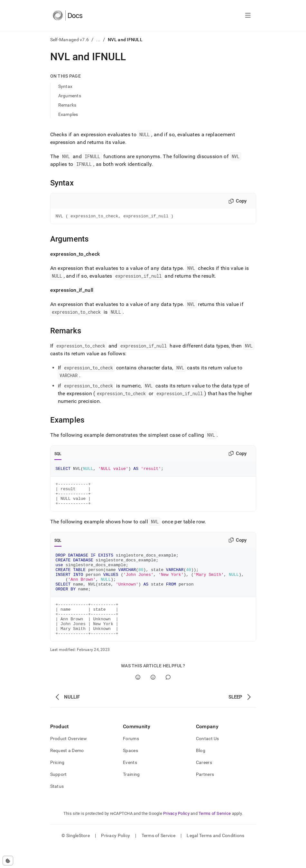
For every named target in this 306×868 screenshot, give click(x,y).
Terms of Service (215, 835)
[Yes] (138, 698)
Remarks (67, 105)
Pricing (57, 784)
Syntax (65, 86)
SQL (58, 455)
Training (131, 796)
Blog (201, 772)
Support (59, 796)
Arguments (70, 96)
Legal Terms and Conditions (215, 857)
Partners (205, 796)
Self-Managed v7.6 (70, 40)
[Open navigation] (248, 15)
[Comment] (168, 698)
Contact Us (208, 760)
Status (57, 807)
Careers (204, 784)
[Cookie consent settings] (8, 861)
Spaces (130, 772)
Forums (131, 760)
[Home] (68, 15)
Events (130, 784)
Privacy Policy (176, 835)
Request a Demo (67, 772)
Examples (68, 114)
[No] (153, 698)
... (98, 40)
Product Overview (69, 760)
